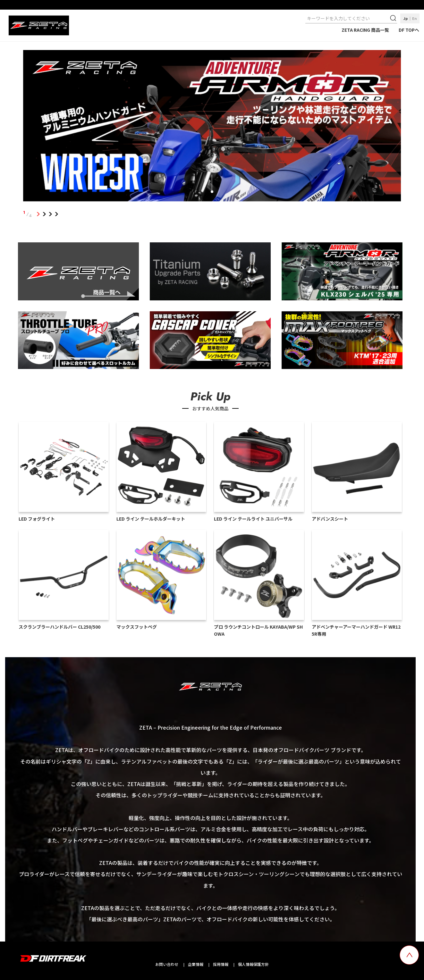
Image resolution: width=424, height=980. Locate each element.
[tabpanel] (212, 127)
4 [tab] (57, 214)
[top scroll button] (409, 955)
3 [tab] (51, 214)
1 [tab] (38, 214)
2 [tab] (44, 214)
